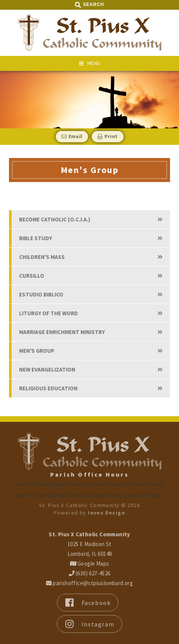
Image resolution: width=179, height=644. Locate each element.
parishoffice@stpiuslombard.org (89, 583)
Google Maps (90, 563)
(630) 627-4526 (90, 573)
